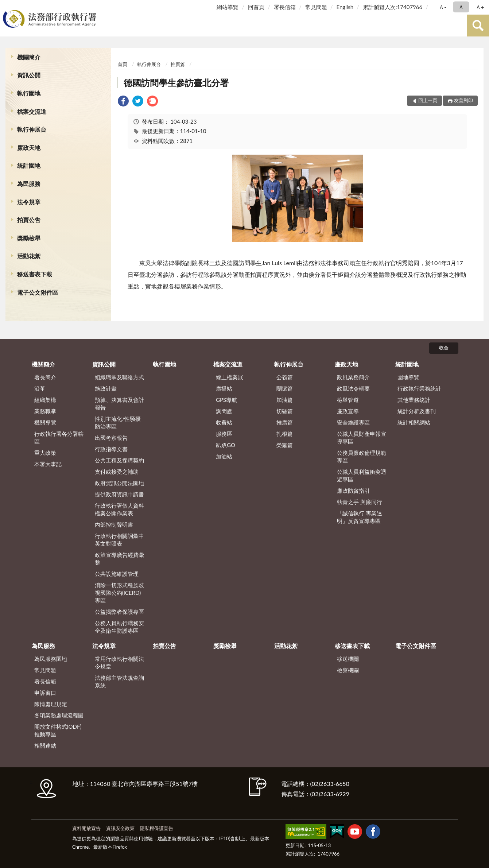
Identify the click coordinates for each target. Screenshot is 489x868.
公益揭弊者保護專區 (119, 612)
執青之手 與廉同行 (360, 502)
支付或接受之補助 (117, 472)
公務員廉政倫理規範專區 (362, 456)
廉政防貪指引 (353, 491)
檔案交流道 (32, 111)
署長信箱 (285, 7)
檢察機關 (348, 670)
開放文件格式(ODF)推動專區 (58, 730)
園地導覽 (408, 377)
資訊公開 (29, 75)
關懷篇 (285, 388)
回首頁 (256, 7)
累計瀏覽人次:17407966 (393, 7)
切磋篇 (285, 411)
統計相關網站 (414, 422)
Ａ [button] (461, 7)
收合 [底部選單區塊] (444, 348)
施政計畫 (106, 388)
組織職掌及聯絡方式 (119, 377)
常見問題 (316, 7)
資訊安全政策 (120, 828)
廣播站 (224, 388)
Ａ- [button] (443, 7)
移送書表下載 (35, 274)
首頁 (123, 64)
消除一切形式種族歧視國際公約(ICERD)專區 (119, 593)
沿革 (40, 388)
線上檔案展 (230, 377)
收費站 (224, 422)
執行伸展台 (32, 129)
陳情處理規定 (51, 704)
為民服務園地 (51, 659)
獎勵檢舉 (29, 238)
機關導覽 (45, 422)
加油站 (224, 456)
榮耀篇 (285, 445)
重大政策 (45, 453)
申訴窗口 (45, 693)
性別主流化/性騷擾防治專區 (118, 423)
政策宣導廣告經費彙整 (119, 559)
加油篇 (285, 400)
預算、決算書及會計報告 (119, 404)
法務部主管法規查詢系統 (119, 681)
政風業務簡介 (353, 377)
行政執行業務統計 (419, 388)
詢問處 (224, 411)
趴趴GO (226, 445)
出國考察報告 (111, 438)
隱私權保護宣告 (157, 828)
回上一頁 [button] (428, 100)
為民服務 (29, 184)
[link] (123, 102)
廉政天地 (29, 148)
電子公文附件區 (38, 292)
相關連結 (45, 745)
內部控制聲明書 (114, 524)
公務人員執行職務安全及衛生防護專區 (119, 627)
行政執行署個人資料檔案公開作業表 (119, 509)
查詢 (478, 26)
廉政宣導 (348, 411)
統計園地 (29, 165)
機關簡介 (29, 57)
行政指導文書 (111, 449)
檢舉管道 (348, 400)
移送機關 (348, 659)
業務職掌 (45, 411)
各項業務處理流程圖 (59, 715)
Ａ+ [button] (480, 7)
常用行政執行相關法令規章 (119, 662)
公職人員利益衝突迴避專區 (362, 475)
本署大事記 (48, 464)
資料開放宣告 (86, 828)
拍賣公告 (29, 220)
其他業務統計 (414, 400)
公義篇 (285, 377)
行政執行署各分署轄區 (59, 437)
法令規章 (29, 202)
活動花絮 (29, 256)
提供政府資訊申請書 (119, 494)
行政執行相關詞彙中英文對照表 (119, 540)
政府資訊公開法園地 (119, 483)
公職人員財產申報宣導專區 (362, 437)
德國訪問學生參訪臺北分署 (176, 83)
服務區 (224, 434)
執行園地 (29, 93)
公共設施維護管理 (117, 574)
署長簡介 (45, 377)
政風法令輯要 (353, 388)
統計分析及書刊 (417, 411)
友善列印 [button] (463, 100)
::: (7, 6)
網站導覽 (228, 7)
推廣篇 (178, 64)
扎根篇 (285, 434)
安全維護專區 (353, 422)
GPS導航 (226, 400)
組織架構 (45, 400)
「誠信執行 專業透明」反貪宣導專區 (360, 517)
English (345, 7)
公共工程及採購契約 (119, 460)
